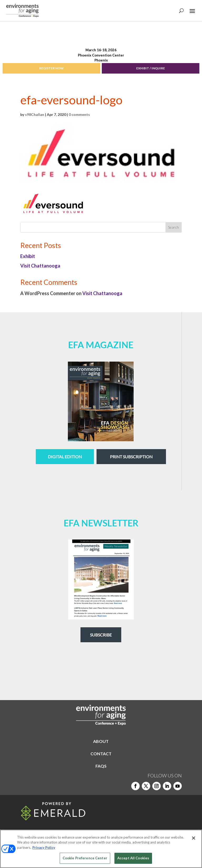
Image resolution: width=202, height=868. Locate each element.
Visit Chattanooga (40, 266)
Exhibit (28, 256)
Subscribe (101, 635)
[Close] (194, 838)
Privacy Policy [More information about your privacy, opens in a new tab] (44, 848)
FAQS (101, 766)
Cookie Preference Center (85, 858)
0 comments (79, 114)
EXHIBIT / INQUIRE (151, 68)
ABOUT (101, 741)
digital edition (65, 457)
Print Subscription (131, 457)
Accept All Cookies (133, 858)
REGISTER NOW (51, 68)
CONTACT (101, 754)
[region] (101, 849)
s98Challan (35, 114)
